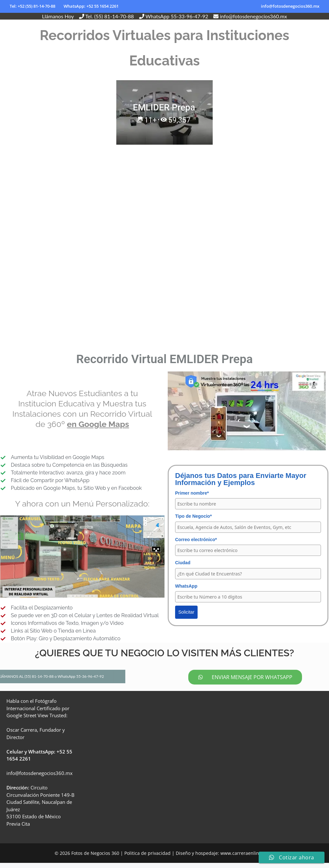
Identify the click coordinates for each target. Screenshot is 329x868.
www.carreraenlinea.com (247, 858)
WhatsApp (186, 586)
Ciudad (183, 563)
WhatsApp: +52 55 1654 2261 (91, 6)
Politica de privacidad (147, 858)
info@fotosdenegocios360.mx (290, 6)
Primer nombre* (192, 493)
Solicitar (186, 612)
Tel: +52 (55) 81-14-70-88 (32, 6)
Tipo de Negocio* (193, 516)
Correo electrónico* (196, 540)
